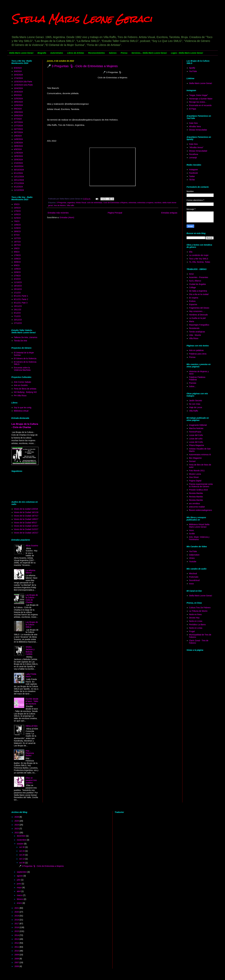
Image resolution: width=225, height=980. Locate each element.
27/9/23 (17, 276)
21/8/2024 (18, 143)
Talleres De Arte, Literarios (26, 337)
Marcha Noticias (196, 428)
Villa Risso (194, 338)
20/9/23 (17, 272)
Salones (113, 53)
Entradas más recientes (58, 213)
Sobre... (193, 386)
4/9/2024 (18, 149)
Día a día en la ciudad (199, 294)
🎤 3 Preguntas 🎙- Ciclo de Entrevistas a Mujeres (82, 66)
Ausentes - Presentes (199, 277)
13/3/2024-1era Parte (23, 85)
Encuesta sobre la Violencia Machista (22, 369)
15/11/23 (18, 306)
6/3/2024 (18, 68)
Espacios (193, 304)
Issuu (191, 530)
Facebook (193, 173)
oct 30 (22, 847)
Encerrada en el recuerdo (200, 105)
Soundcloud (194, 580)
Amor (191, 274)
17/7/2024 (18, 126)
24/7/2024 (18, 129)
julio (19, 880)
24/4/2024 (18, 92)
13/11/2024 (19, 177)
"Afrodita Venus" (196, 147)
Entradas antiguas (169, 213)
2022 (17, 833)
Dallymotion (194, 555)
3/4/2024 (18, 71)
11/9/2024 (18, 153)
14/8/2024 (18, 139)
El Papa (193, 109)
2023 (17, 829)
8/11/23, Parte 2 (21, 299)
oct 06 (22, 863)
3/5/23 (17, 204)
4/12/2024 (18, 187)
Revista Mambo (196, 493)
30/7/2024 (18, 132)
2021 (17, 908)
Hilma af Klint (31, 726)
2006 (17, 966)
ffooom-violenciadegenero (201, 510)
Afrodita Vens (195, 126)
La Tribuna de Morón (198, 611)
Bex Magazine (195, 458)
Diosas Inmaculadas (198, 130)
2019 (17, 916)
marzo (20, 895)
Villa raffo (70, 205)
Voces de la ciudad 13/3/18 (26, 509)
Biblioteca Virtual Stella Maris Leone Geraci (199, 526)
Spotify (192, 68)
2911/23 (18, 310)
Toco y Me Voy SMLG (199, 259)
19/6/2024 (18, 112)
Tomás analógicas (197, 332)
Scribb (192, 534)
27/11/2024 (19, 183)
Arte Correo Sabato (23, 382)
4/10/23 (17, 279)
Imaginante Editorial (198, 425)
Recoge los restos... (198, 102)
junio (19, 884)
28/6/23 (17, 231)
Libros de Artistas (76, 53)
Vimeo (192, 558)
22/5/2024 (18, 99)
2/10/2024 (18, 163)
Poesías (193, 383)
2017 (17, 924)
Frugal (192, 631)
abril (19, 891)
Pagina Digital (195, 481)
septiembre (22, 872)
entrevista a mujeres (145, 203)
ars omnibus (195, 503)
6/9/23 (17, 265)
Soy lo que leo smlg (23, 408)
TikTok (192, 180)
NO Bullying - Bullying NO (25, 392)
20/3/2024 (18, 75)
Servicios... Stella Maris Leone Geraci (149, 53)
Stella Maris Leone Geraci (82, 19)
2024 (17, 825)
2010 (17, 951)
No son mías (195, 404)
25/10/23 (18, 289)
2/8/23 (17, 248)
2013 (17, 939)
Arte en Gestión (21, 385)
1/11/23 (17, 293)
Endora (192, 301)
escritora (158, 203)
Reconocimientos (96, 53)
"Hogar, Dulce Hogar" (199, 95)
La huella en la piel (197, 318)
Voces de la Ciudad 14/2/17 (26, 533)
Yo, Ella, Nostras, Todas (200, 262)
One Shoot (194, 477)
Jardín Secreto (196, 401)
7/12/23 (17, 316)
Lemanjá (193, 158)
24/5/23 (17, 208)
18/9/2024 (18, 156)
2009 (17, 955)
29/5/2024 (18, 102)
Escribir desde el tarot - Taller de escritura (32, 701)
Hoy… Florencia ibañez (30, 753)
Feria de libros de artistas (25, 389)
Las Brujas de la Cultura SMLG (32, 625)
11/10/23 (18, 282)
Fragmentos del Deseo (199, 308)
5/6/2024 (18, 109)
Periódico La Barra (197, 625)
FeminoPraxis (195, 432)
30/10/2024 (19, 170)
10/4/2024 (18, 88)
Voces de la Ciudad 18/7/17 (26, 516)
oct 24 (22, 851)
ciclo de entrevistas (95, 203)
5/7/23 (17, 235)
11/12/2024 (19, 190)
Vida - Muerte (195, 335)
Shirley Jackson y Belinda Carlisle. (30, 650)
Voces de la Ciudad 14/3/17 (26, 526)
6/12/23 (17, 313)
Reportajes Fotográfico (199, 325)
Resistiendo (194, 328)
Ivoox (191, 584)
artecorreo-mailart (197, 507)
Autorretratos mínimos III (200, 455)
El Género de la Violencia (25, 358)
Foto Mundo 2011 (197, 471)
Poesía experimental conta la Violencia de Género (201, 485)
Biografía (42, 53)
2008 (17, 959)
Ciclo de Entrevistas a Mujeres (115, 203)
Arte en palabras (196, 350)
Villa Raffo (194, 411)
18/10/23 (18, 286)
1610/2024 (19, 166)
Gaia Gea (193, 123)
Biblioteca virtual (21, 411)
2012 (17, 943)
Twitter (192, 176)
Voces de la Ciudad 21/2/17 (26, 529)
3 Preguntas (62, 203)
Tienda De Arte (21, 341)
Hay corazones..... (197, 311)
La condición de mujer (199, 255)
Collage (192, 287)
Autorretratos (57, 53)
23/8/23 (17, 259)
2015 (17, 931)
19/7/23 (17, 242)
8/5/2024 (18, 95)
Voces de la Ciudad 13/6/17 (26, 519)
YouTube (193, 71)
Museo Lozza (195, 474)
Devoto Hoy (194, 618)
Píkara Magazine (197, 445)
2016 (17, 927)
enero (20, 903)
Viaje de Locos (196, 407)
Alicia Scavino (32, 546)
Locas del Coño (196, 435)
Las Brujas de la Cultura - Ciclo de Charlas (32, 599)
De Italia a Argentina (198, 291)
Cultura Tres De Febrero (200, 608)
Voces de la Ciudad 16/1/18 (26, 512)
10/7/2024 (18, 122)
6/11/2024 (18, 173)
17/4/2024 (18, 78)
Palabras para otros (198, 354)
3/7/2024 (18, 119)
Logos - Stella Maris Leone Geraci (187, 53)
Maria (192, 321)
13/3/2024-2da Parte (23, 82)
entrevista (133, 203)
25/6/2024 (18, 115)
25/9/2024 (18, 160)
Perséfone (194, 154)
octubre (20, 844)
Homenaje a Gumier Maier (201, 99)
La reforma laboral (30, 572)
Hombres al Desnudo (199, 315)
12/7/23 (17, 238)
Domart (192, 461)
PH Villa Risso (20, 396)
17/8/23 (17, 255)
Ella (191, 252)
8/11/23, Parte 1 (21, 296)
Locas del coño (196, 439)
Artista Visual (81, 203)
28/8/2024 (18, 146)
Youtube (193, 562)
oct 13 (22, 859)
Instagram (194, 170)
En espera (194, 298)
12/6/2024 (18, 105)
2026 (17, 817)
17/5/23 (17, 211)
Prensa (124, 53)
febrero (20, 899)
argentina (71, 203)
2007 (17, 962)
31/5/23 (17, 218)
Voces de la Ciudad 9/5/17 (26, 523)
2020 (17, 912)
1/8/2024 (18, 136)
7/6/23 (17, 221)
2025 (17, 821)
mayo (20, 887)
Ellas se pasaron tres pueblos (31, 780)
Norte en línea (195, 614)
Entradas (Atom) (67, 217)
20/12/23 (18, 320)
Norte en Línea (196, 621)
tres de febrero (60, 205)
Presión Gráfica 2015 (199, 490)
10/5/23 (17, 214)
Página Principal (115, 213)
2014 (17, 935)
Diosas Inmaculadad (198, 151)
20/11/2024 (19, 180)
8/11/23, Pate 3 (21, 303)
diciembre (21, 836)
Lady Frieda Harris (31, 675)
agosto (20, 876)
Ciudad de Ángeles (198, 284)
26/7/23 (17, 245)
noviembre (22, 840)
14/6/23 (17, 225)
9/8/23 (17, 252)
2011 (17, 947)
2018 (17, 920)
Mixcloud (193, 573)
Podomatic (194, 577)
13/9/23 (17, 269)
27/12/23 (18, 323)
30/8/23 (17, 262)
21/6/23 (17, 228)
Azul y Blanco (195, 281)
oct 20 (22, 855)
